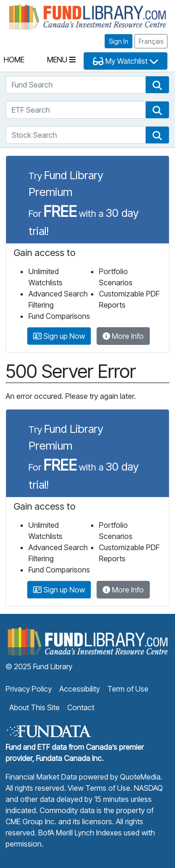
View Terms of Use (99, 788)
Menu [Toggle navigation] (61, 60)
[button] (157, 85)
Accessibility (80, 689)
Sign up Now (59, 336)
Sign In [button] (119, 41)
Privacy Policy (29, 689)
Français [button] (151, 41)
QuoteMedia (140, 777)
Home (14, 60)
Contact (81, 707)
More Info (123, 336)
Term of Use (128, 689)
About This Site (35, 707)
